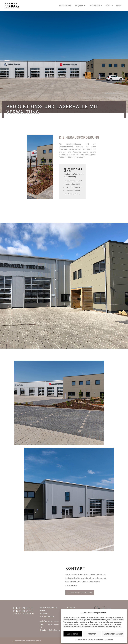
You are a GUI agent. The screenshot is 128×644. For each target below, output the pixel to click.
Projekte (79, 6)
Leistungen (94, 6)
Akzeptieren (73, 634)
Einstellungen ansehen (113, 634)
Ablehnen (92, 634)
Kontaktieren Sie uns (80, 592)
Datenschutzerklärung (96, 639)
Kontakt (72, 608)
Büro (108, 6)
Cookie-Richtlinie (81, 639)
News (119, 6)
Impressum (109, 639)
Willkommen (65, 6)
